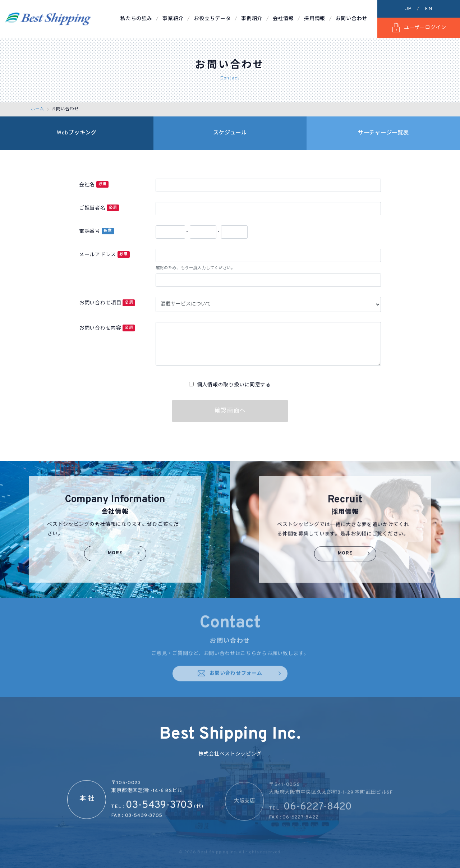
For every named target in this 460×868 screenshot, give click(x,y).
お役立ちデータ (213, 19)
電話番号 (96, 231)
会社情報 (283, 19)
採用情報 (315, 19)
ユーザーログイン (418, 28)
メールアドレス (104, 255)
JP (409, 9)
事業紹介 (173, 19)
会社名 (94, 185)
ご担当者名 (99, 208)
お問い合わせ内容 (107, 328)
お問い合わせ (351, 19)
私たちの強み (136, 19)
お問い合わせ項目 (107, 303)
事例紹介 (252, 19)
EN (428, 9)
